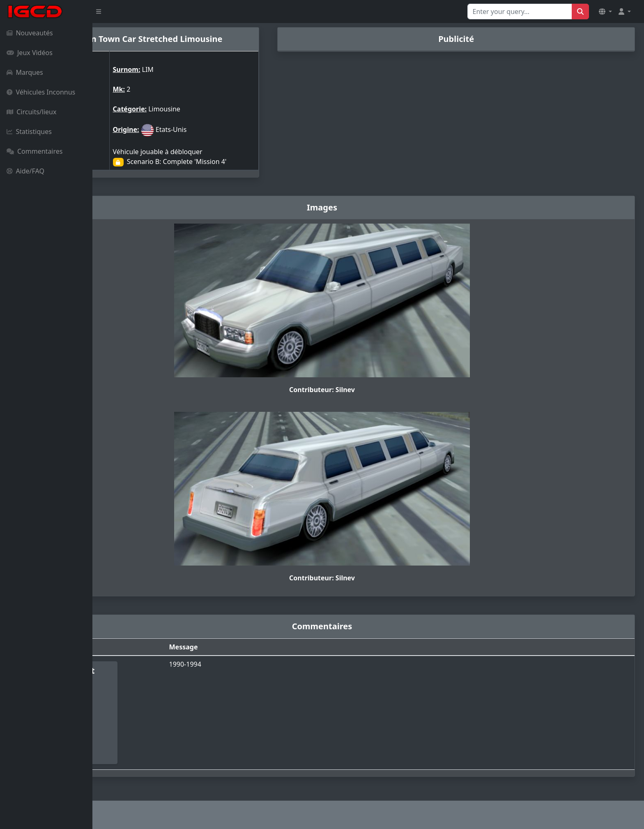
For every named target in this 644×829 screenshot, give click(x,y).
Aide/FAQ (25, 171)
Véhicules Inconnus (41, 92)
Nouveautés (30, 33)
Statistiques (29, 132)
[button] (605, 12)
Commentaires (34, 151)
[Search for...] (520, 12)
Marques (25, 72)
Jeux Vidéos (30, 53)
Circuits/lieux (31, 112)
